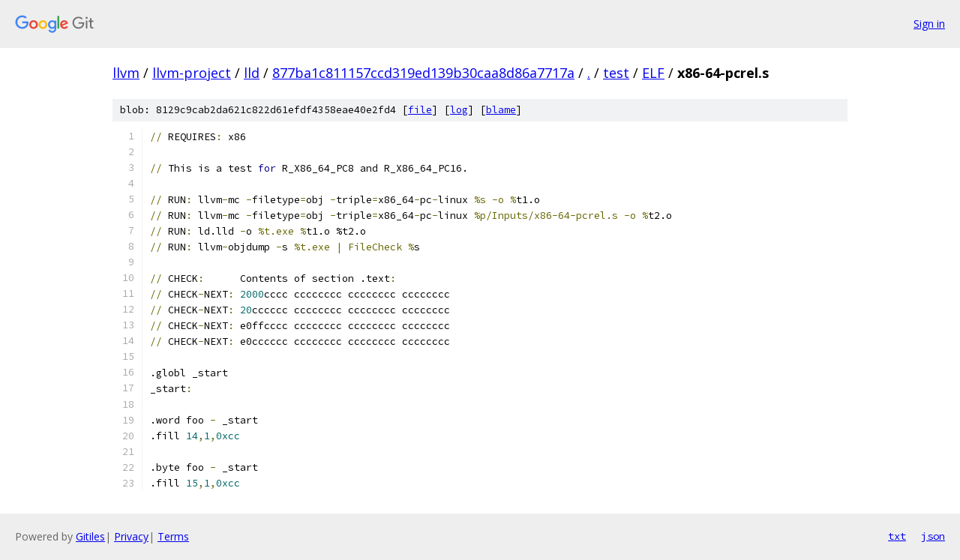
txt (897, 536)
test (616, 73)
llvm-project (192, 73)
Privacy (131, 536)
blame (501, 110)
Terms (173, 536)
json (933, 536)
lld (252, 73)
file (420, 110)
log (459, 110)
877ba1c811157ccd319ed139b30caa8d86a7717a (423, 73)
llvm (126, 73)
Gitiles (90, 536)
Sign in (929, 24)
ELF (653, 73)
